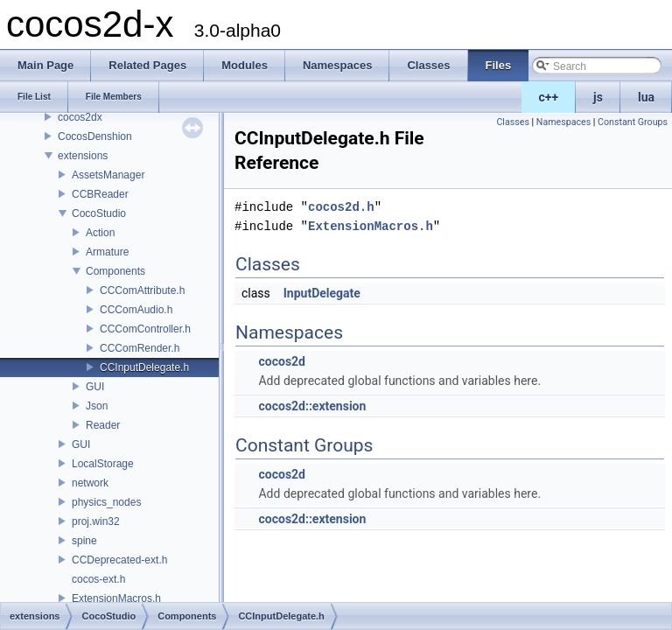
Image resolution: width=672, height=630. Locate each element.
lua (646, 97)
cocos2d (282, 361)
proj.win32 (96, 521)
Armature (107, 252)
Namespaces (563, 122)
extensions (83, 156)
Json (97, 406)
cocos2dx (80, 117)
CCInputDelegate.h (144, 367)
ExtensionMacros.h (116, 598)
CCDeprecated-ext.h (119, 560)
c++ (549, 97)
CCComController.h (145, 329)
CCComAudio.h (136, 310)
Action (100, 233)
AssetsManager (108, 175)
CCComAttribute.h (142, 290)
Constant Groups (633, 122)
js (598, 97)
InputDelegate (322, 293)
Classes (512, 122)
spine (84, 541)
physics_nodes (106, 502)
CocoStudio (99, 213)
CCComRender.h (140, 348)
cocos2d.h (341, 207)
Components (115, 271)
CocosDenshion (95, 136)
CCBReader (100, 194)
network (90, 483)
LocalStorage (103, 464)
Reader (103, 425)
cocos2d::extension (312, 406)
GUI (95, 387)
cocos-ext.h (98, 579)
